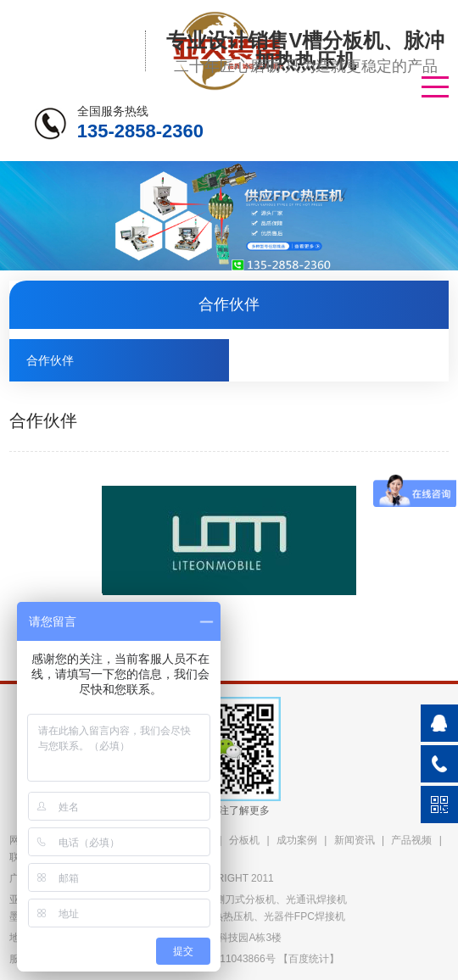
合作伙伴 (50, 360)
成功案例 (297, 840)
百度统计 (309, 959)
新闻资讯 (355, 840)
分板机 (244, 840)
